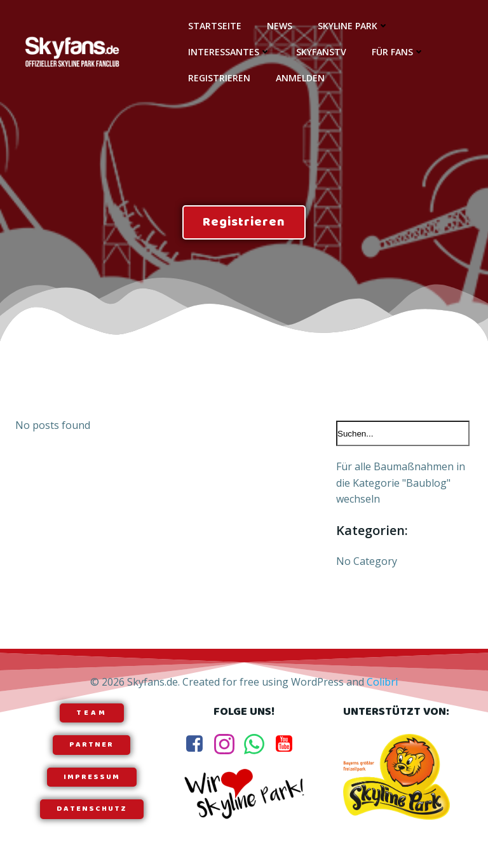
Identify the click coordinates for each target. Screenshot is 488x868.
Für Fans (398, 52)
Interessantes (229, 52)
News (280, 26)
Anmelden (300, 78)
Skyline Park (353, 26)
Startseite (215, 26)
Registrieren (219, 78)
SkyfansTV (321, 52)
